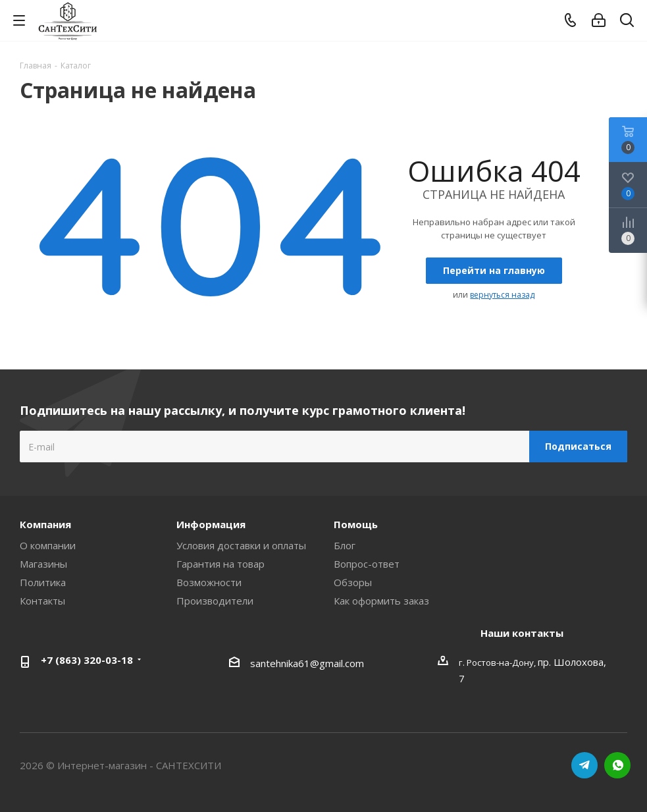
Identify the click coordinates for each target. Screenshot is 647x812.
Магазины (43, 564)
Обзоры (353, 582)
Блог (345, 545)
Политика (43, 582)
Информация (211, 524)
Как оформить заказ (381, 601)
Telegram (584, 765)
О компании (48, 545)
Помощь (356, 524)
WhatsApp (617, 765)
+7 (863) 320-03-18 (87, 660)
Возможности (209, 582)
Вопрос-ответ (367, 564)
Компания (45, 524)
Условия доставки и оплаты (241, 545)
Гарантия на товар (220, 564)
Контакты (42, 601)
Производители (215, 601)
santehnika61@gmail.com (307, 663)
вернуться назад (502, 295)
